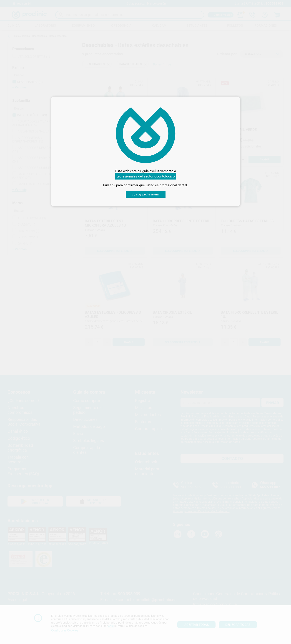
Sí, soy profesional (145, 194)
